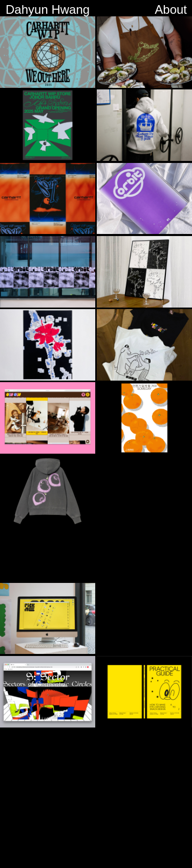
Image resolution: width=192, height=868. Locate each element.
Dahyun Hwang (48, 9)
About (171, 9)
